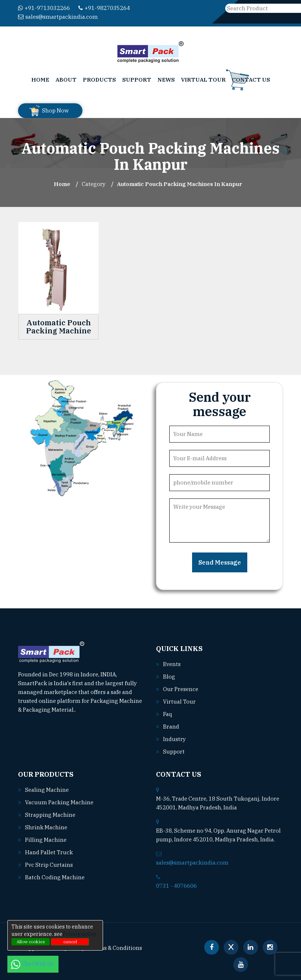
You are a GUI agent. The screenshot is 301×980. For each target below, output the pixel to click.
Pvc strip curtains (49, 865)
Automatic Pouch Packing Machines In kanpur (180, 184)
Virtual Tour (203, 80)
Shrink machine (46, 827)
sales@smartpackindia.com (58, 17)
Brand (171, 727)
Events (172, 664)
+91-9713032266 (44, 8)
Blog (169, 677)
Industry (174, 739)
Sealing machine (47, 790)
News (166, 80)
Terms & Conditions (116, 948)
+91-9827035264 (104, 8)
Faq (168, 714)
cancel (70, 942)
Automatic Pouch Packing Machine (59, 327)
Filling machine (46, 840)
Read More (93, 710)
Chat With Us (33, 964)
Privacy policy (79, 934)
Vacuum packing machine (59, 802)
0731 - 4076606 (176, 886)
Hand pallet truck (49, 852)
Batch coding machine (55, 877)
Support (137, 80)
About (66, 80)
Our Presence (181, 689)
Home (40, 80)
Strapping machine (50, 815)
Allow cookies (31, 942)
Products (99, 80)
